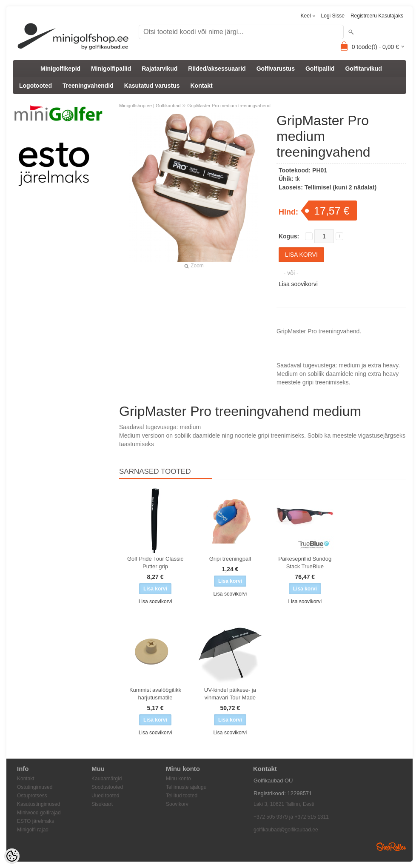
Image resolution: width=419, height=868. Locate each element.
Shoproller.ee (391, 847)
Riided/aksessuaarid (217, 69)
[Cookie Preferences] (12, 856)
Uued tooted (105, 796)
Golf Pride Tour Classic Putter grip (155, 563)
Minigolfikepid (60, 69)
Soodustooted (107, 787)
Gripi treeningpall (230, 559)
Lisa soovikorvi (298, 284)
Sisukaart (102, 804)
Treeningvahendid (88, 86)
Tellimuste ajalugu (186, 787)
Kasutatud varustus (152, 86)
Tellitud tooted (182, 796)
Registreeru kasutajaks (377, 16)
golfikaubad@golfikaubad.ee (286, 830)
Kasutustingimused (38, 804)
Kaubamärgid (107, 779)
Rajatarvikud (160, 69)
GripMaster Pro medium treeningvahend (229, 106)
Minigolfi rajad (33, 830)
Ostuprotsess (32, 796)
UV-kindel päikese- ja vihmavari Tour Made (230, 694)
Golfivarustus (276, 69)
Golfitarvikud (363, 69)
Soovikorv (177, 804)
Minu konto (178, 779)
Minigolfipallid (111, 69)
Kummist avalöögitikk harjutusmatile (155, 694)
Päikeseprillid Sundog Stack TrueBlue (305, 563)
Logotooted (36, 86)
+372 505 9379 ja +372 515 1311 (291, 817)
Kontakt (202, 86)
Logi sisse (333, 16)
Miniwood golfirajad (39, 813)
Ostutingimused (35, 787)
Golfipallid (320, 69)
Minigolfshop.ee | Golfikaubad (150, 106)
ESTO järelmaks (36, 821)
